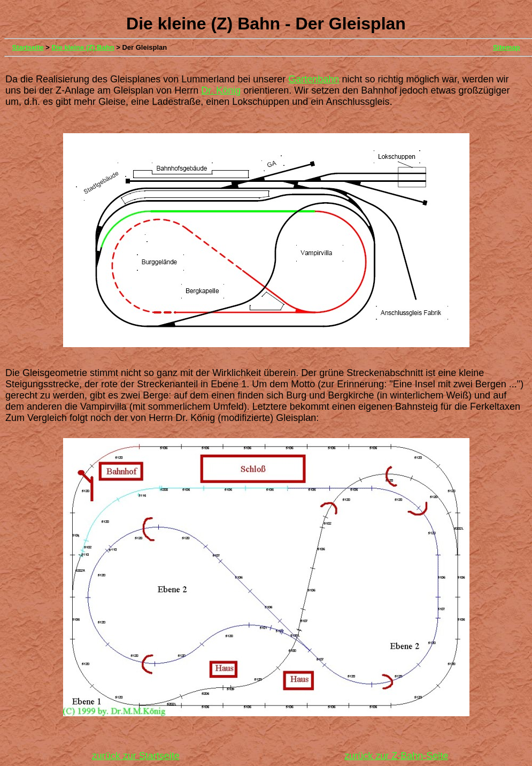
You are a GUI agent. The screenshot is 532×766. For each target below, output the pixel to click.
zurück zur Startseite (136, 756)
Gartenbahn (314, 79)
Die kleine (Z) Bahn (83, 47)
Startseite (28, 47)
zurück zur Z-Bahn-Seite (396, 756)
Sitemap (507, 47)
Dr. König (221, 90)
